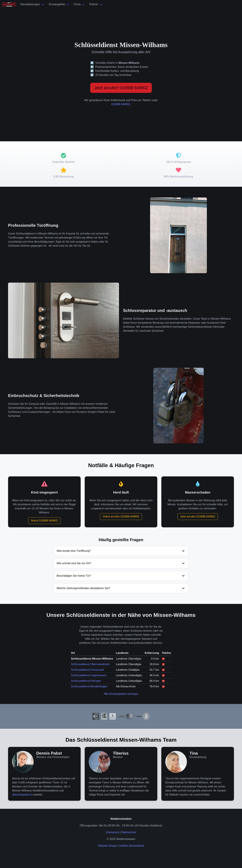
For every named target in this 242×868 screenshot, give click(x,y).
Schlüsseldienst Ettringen (86, 681)
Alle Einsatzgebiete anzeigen (121, 694)
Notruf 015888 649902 (44, 521)
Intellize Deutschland (132, 846)
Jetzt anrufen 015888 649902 (198, 517)
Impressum (112, 832)
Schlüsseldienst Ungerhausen (89, 675)
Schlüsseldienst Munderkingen (89, 686)
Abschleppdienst (22, 795)
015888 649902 (121, 104)
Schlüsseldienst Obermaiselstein (90, 664)
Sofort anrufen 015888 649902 (121, 517)
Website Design (108, 846)
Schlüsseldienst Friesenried (87, 670)
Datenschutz (129, 832)
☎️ (163, 659)
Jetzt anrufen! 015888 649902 (121, 88)
